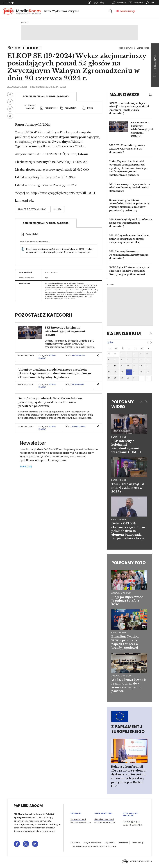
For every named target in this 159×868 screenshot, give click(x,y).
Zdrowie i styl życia (121, 593)
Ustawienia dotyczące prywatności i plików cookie (94, 846)
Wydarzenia (60, 11)
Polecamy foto (128, 563)
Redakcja (76, 813)
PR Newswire (78, 384)
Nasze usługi (128, 11)
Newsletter (155, 65)
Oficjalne (74, 11)
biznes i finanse (119, 437)
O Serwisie (75, 843)
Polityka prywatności (92, 843)
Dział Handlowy (103, 813)
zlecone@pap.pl (78, 819)
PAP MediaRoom (28, 806)
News (48, 11)
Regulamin (110, 843)
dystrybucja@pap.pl (104, 819)
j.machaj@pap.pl (131, 822)
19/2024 (57, 209)
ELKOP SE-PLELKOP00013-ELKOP (32, 209)
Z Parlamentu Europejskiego (128, 729)
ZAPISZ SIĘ (26, 466)
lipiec (110, 342)
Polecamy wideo (123, 404)
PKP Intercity (79, 355)
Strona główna (126, 48)
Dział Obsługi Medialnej (131, 814)
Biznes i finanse (144, 48)
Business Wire (79, 426)
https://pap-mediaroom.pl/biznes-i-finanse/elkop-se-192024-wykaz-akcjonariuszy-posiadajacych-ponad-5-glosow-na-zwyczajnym (60, 251)
